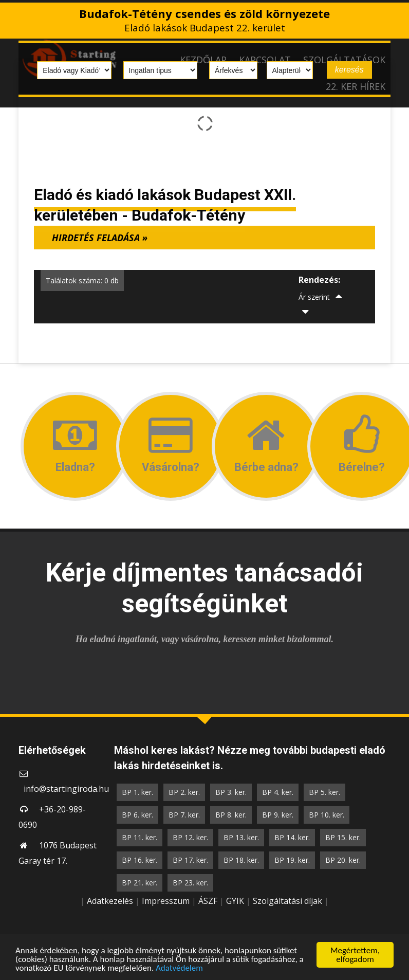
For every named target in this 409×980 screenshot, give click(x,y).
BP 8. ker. (231, 815)
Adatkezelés (110, 901)
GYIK (235, 901)
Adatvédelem (179, 973)
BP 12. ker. (190, 837)
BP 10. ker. (327, 815)
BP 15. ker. (343, 837)
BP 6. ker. (137, 815)
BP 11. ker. (140, 837)
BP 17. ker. (190, 860)
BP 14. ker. (292, 837)
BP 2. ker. (184, 792)
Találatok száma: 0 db (82, 280)
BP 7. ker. (184, 815)
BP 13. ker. (241, 837)
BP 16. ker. (140, 860)
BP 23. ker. (190, 883)
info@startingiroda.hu (66, 789)
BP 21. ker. (140, 883)
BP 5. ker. (324, 792)
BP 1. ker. (137, 792)
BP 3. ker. (231, 792)
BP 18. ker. (241, 860)
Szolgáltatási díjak (287, 901)
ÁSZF (208, 901)
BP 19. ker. (292, 860)
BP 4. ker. (278, 792)
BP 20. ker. (343, 860)
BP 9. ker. (278, 815)
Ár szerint (314, 297)
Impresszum (166, 901)
